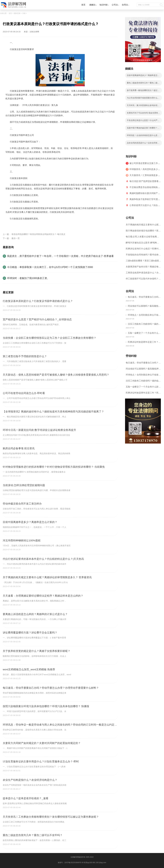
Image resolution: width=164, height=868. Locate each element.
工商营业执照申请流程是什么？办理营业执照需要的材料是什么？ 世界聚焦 (143, 274)
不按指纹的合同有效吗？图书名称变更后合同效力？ (143, 256)
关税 (24, 13)
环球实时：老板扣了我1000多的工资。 (28, 278)
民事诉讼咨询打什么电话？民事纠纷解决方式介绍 (143, 250)
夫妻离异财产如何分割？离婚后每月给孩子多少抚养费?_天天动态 (143, 268)
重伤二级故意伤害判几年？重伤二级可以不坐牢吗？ (143, 84)
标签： (9, 225)
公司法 (115, 5)
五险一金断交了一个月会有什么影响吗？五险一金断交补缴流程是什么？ (144, 333)
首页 (83, 5)
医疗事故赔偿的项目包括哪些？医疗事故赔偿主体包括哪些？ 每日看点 (143, 232)
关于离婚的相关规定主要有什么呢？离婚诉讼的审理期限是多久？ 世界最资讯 (143, 226)
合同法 (125, 5)
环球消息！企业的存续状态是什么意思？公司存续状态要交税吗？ (142, 136)
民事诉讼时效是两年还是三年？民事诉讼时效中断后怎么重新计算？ (144, 342)
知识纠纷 (104, 5)
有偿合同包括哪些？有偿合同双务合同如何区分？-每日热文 (38, 234)
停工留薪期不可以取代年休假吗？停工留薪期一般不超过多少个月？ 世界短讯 (143, 280)
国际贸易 (17, 13)
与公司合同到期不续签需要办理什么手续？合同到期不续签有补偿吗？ (143, 99)
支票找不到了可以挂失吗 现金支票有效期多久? (143, 114)
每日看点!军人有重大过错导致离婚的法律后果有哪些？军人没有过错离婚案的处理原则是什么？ (143, 238)
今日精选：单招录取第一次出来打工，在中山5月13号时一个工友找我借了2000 (50, 267)
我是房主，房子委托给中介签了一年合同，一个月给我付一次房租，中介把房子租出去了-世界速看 (60, 256)
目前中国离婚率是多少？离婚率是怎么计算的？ (143, 76)
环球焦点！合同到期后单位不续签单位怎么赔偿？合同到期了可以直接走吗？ (144, 315)
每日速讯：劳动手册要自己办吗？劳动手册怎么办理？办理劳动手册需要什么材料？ (144, 297)
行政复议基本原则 (21, 225)
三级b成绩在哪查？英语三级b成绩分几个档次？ (143, 262)
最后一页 (16, 238)
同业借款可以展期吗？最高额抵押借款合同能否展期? (144, 306)
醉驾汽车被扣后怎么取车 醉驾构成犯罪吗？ (142, 244)
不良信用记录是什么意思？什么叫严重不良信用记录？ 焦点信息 (143, 121)
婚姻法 (92, 5)
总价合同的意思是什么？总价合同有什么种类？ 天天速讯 (143, 144)
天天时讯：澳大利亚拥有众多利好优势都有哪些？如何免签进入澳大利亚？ (143, 106)
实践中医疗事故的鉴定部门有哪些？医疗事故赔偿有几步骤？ (143, 129)
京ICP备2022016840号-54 (74, 863)
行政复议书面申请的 (41, 225)
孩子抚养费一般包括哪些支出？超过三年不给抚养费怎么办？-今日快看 (143, 91)
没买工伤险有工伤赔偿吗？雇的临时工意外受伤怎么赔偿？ (144, 324)
